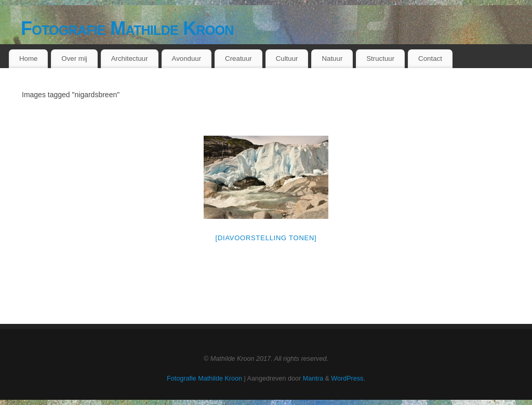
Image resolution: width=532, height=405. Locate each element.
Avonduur (187, 58)
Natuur (332, 58)
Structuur (380, 58)
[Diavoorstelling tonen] (266, 238)
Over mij (74, 58)
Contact (430, 58)
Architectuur (130, 58)
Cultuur (287, 58)
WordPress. (348, 378)
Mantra (313, 378)
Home (28, 58)
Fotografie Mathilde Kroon (127, 28)
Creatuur (238, 58)
